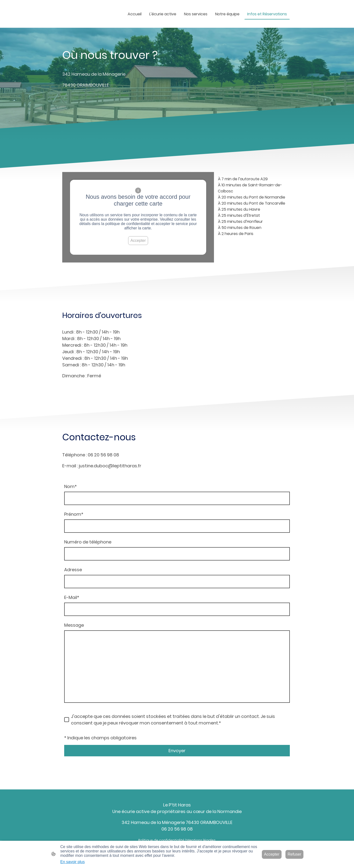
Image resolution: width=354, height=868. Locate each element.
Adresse (73, 570)
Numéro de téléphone (88, 542)
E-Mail (72, 597)
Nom (71, 486)
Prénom (74, 514)
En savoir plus (73, 862)
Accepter (138, 240)
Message (74, 625)
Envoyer (177, 751)
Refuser (294, 854)
